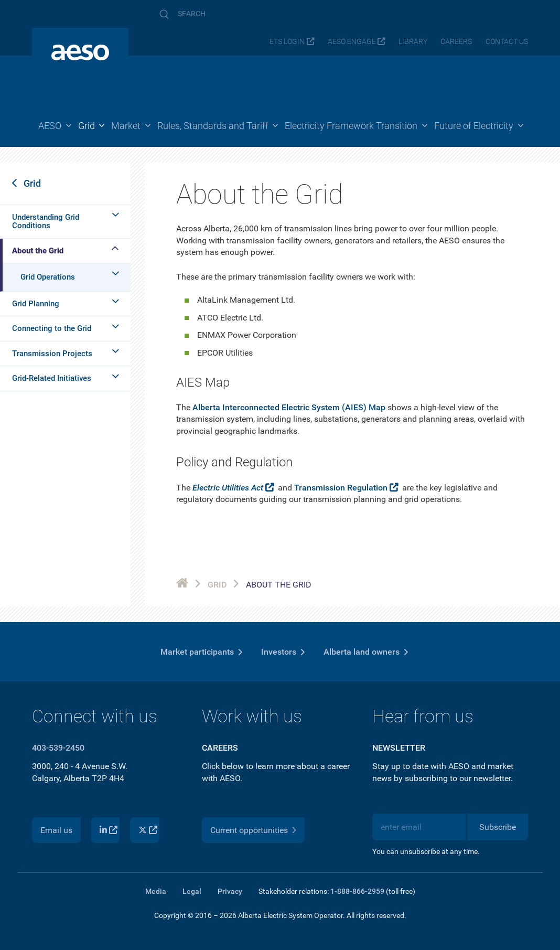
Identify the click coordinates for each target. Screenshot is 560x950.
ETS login (287, 42)
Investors (279, 652)
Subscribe (498, 827)
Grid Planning (36, 304)
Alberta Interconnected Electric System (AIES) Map (289, 407)
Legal (192, 891)
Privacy (230, 891)
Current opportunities (249, 830)
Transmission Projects (52, 354)
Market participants (197, 652)
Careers (456, 42)
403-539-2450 (58, 748)
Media (156, 891)
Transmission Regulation (341, 488)
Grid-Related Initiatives (52, 378)
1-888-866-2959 (357, 891)
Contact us (507, 42)
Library (413, 42)
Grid (32, 183)
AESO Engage (352, 42)
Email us (56, 830)
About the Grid (38, 251)
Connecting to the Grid (52, 328)
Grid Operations (48, 277)
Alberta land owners (362, 652)
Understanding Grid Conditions (46, 222)
